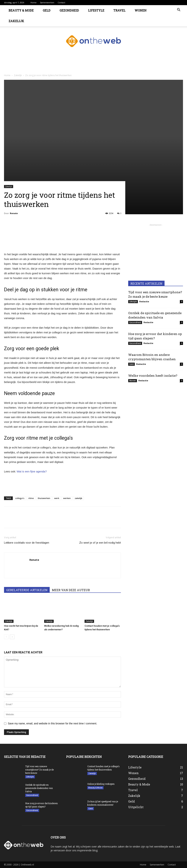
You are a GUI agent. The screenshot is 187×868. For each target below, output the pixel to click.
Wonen (141, 10)
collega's (20, 498)
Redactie (144, 301)
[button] (179, 10)
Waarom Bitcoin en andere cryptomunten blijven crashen (152, 357)
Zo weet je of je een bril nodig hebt (100, 543)
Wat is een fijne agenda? (32, 471)
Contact (61, 2)
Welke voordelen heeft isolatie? (153, 376)
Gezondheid (69, 10)
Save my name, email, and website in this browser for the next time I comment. (53, 723)
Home (34, 2)
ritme (31, 498)
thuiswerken (44, 498)
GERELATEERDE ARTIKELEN (27, 590)
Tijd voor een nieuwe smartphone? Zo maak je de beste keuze (155, 294)
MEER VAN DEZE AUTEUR (71, 590)
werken (67, 498)
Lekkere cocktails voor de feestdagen (27, 543)
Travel (119, 10)
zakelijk (78, 498)
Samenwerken (47, 2)
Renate (14, 213)
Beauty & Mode (21, 10)
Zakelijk (16, 21)
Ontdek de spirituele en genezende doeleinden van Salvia (155, 315)
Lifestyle (96, 10)
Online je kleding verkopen (101, 784)
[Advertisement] (93, 66)
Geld (47, 10)
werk (57, 498)
